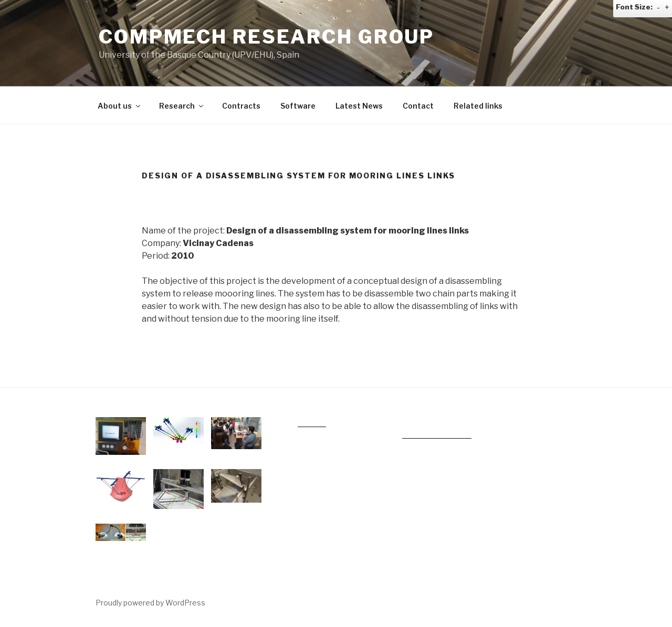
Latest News (359, 106)
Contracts (241, 106)
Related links (478, 106)
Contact (418, 106)
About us (120, 106)
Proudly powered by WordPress (150, 603)
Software (298, 106)
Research (182, 106)
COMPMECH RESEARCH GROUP (266, 37)
